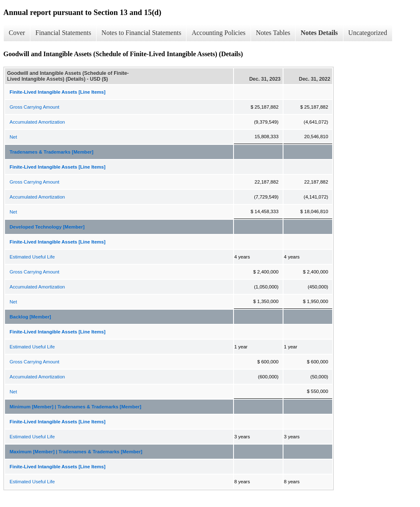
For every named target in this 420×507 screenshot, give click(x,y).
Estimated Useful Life (32, 257)
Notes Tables (273, 33)
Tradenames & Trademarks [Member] (51, 152)
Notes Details (319, 33)
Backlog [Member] (30, 317)
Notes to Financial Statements (142, 33)
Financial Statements (63, 33)
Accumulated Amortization (37, 122)
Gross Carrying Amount (35, 107)
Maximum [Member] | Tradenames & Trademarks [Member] (76, 452)
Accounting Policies (218, 33)
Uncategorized (368, 33)
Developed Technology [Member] (47, 227)
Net (13, 137)
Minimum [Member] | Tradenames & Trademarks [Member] (75, 407)
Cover (17, 33)
